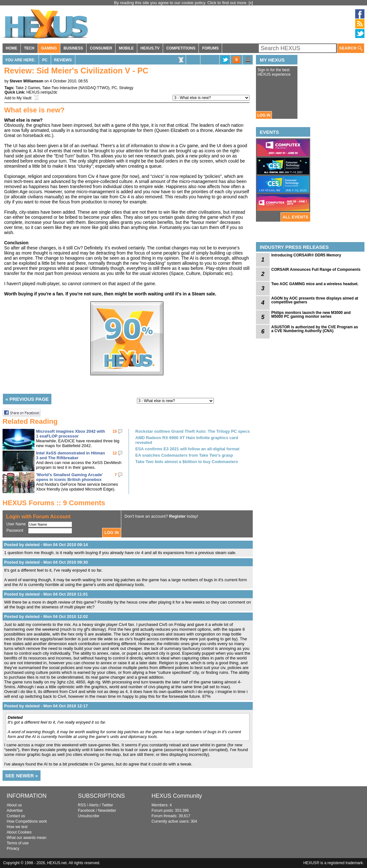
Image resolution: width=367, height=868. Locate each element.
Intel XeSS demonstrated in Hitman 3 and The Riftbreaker (71, 455)
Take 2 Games (28, 88)
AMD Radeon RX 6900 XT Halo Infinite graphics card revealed (187, 440)
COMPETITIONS (181, 48)
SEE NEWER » (22, 776)
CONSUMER (101, 48)
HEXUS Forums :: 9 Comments (54, 503)
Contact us (16, 816)
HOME (11, 48)
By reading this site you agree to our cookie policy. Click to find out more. (181, 3)
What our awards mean (26, 838)
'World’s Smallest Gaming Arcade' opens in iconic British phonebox (69, 477)
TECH (29, 48)
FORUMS (210, 48)
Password (15, 530)
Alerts (94, 805)
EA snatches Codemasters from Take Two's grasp (184, 455)
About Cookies (19, 832)
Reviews (63, 60)
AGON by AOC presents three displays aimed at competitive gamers (315, 300)
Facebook (86, 811)
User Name (16, 524)
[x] (251, 3)
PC (45, 60)
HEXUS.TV (150, 48)
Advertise (15, 811)
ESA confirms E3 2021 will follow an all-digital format (187, 449)
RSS (82, 805)
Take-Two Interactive (60, 88)
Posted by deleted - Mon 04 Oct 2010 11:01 (46, 594)
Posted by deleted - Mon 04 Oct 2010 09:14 (46, 545)
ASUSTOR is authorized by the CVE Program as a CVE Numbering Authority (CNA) (315, 329)
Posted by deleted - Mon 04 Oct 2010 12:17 (46, 706)
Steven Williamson (26, 81)
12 (115, 453)
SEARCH (351, 48)
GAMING (49, 48)
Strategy (126, 88)
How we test (17, 827)
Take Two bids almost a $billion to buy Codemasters (187, 462)
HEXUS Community (177, 796)
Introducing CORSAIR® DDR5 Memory (306, 255)
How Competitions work (27, 821)
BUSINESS (73, 48)
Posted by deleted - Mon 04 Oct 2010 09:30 (46, 562)
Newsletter (107, 811)
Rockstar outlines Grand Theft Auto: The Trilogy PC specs (193, 431)
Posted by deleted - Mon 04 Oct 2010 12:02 (46, 617)
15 (115, 431)
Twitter (107, 805)
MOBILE (126, 48)
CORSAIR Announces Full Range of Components (316, 270)
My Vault (24, 98)
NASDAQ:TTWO (94, 88)
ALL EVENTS (296, 217)
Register (177, 516)
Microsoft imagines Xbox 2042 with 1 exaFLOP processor (71, 434)
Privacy (13, 849)
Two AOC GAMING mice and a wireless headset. (315, 284)
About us (14, 805)
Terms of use (18, 843)
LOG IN (264, 115)
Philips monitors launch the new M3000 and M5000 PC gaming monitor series (311, 315)
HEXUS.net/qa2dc (42, 92)
